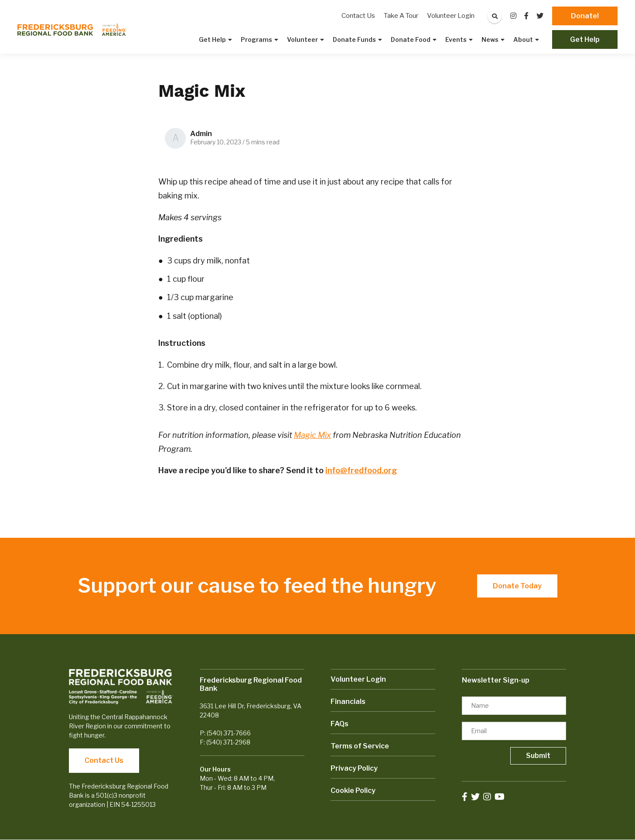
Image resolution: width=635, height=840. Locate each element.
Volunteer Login (358, 679)
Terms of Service (360, 746)
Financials (348, 702)
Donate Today (517, 586)
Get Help (585, 39)
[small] (513, 16)
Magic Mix (312, 435)
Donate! (585, 16)
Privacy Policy (354, 768)
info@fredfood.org (361, 470)
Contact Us (104, 760)
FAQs (340, 724)
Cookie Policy (353, 790)
